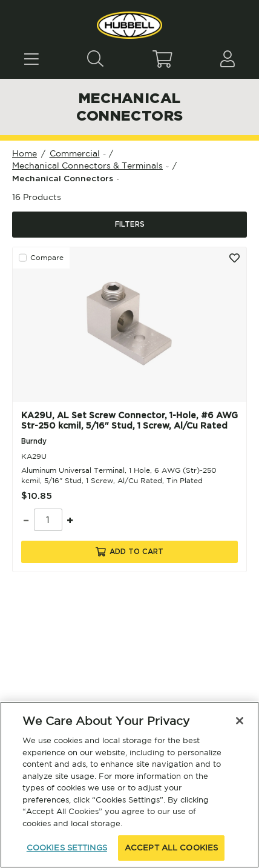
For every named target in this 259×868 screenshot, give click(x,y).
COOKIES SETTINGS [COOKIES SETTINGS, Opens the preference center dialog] (67, 848)
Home (25, 153)
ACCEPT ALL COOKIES (171, 848)
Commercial (75, 153)
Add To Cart (129, 552)
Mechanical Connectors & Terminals (87, 165)
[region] (129, 785)
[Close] (240, 721)
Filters (130, 224)
